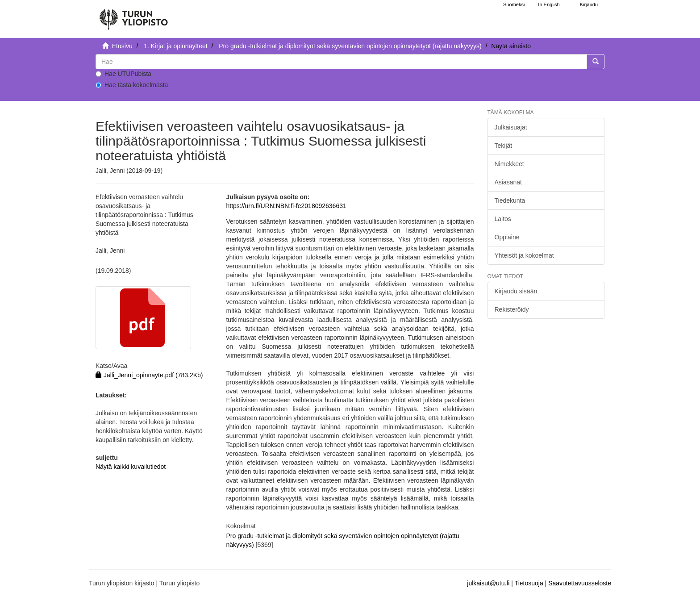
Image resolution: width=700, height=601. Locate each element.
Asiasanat (508, 182)
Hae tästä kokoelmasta (132, 85)
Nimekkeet (509, 164)
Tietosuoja (529, 583)
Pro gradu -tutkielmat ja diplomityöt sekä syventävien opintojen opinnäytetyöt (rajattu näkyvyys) (350, 46)
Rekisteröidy (512, 309)
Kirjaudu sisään (516, 291)
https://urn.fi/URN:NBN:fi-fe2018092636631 (286, 206)
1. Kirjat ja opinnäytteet (175, 46)
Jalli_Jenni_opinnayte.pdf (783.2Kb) (149, 375)
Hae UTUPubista (123, 74)
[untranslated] (341, 62)
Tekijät (504, 146)
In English (549, 4)
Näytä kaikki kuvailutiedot (131, 467)
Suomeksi (514, 4)
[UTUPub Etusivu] (133, 16)
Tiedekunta (510, 200)
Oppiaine (507, 237)
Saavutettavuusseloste (580, 583)
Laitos (503, 219)
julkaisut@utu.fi (488, 583)
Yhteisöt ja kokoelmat (524, 255)
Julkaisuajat (511, 127)
